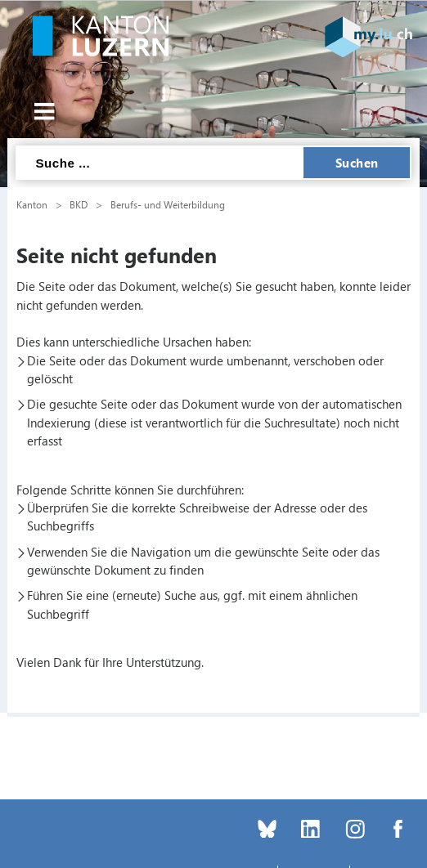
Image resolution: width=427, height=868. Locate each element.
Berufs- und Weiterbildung (168, 204)
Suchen (357, 163)
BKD (79, 204)
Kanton (32, 204)
